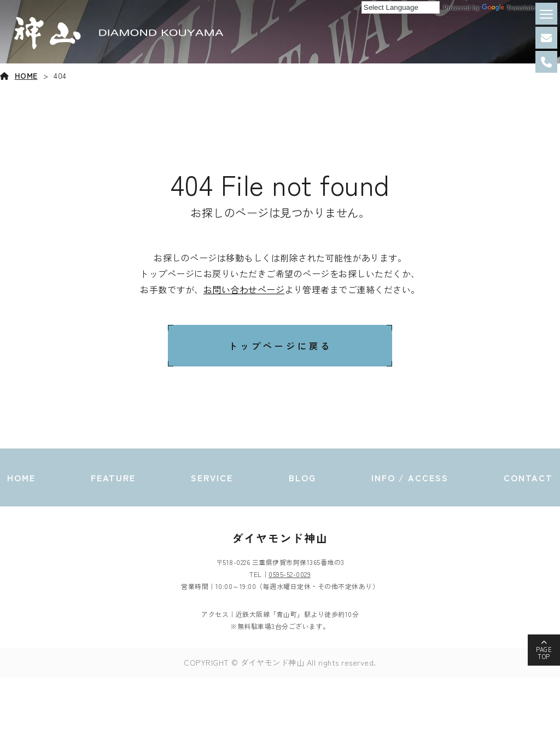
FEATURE (113, 477)
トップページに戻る (280, 346)
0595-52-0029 (290, 574)
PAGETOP (544, 653)
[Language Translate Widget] (401, 7)
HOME (26, 75)
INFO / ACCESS (410, 477)
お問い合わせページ (244, 289)
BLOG (302, 477)
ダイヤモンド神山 (280, 538)
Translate (509, 8)
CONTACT (528, 477)
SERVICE (212, 477)
